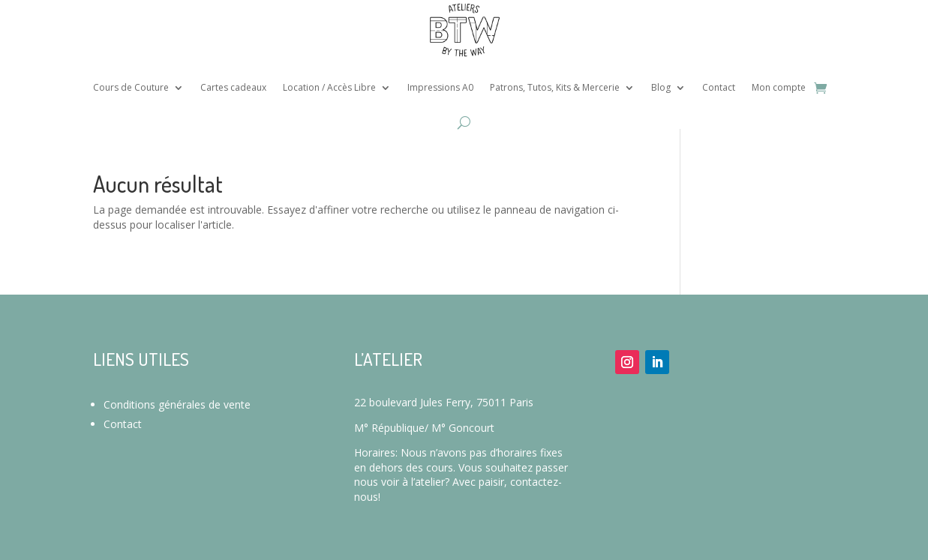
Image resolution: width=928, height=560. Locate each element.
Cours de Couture (131, 87)
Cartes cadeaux (233, 87)
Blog (661, 87)
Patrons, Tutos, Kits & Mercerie (555, 87)
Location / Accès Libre (329, 87)
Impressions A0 (440, 87)
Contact (719, 87)
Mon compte (779, 87)
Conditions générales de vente (177, 404)
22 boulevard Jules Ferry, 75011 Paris (444, 402)
